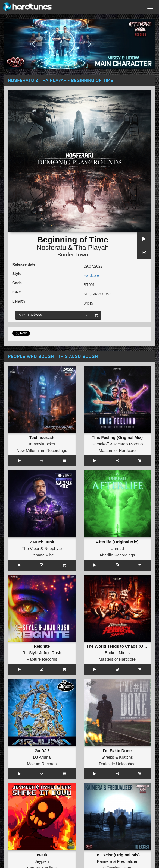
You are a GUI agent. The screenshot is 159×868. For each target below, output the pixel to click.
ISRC (17, 292)
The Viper (31, 548)
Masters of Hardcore (117, 450)
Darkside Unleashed (117, 764)
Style (17, 274)
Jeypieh (42, 861)
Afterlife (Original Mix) (117, 542)
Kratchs (126, 757)
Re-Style (30, 653)
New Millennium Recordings (42, 450)
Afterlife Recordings (117, 555)
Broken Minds (117, 653)
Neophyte (53, 548)
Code (17, 283)
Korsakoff (100, 444)
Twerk (42, 855)
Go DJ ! (42, 751)
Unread (117, 548)
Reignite (42, 646)
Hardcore (92, 275)
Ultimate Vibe (42, 555)
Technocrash (42, 437)
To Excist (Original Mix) (117, 855)
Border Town (73, 255)
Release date (24, 264)
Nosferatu (51, 248)
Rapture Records (42, 659)
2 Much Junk (42, 542)
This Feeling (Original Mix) (117, 437)
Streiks (108, 757)
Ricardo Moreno (128, 444)
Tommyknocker (42, 444)
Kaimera (105, 861)
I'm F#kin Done (117, 751)
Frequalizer (127, 861)
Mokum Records (42, 764)
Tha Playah (92, 248)
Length (19, 301)
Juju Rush (52, 653)
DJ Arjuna (42, 757)
